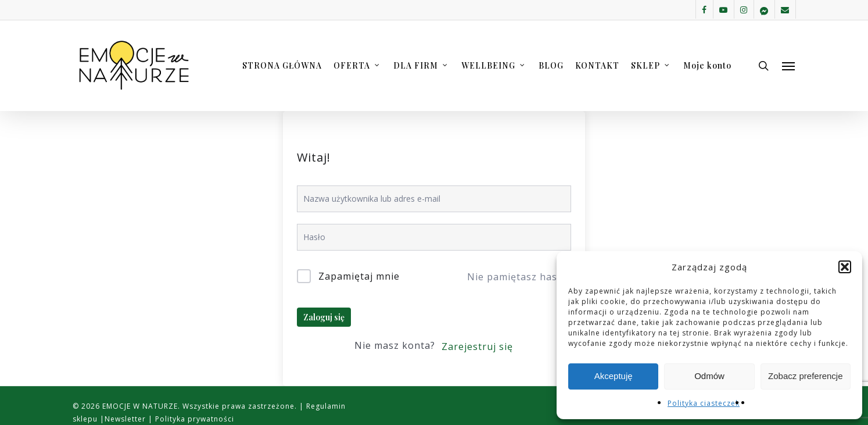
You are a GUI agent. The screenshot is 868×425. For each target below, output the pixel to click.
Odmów (709, 376)
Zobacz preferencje (805, 376)
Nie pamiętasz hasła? (519, 277)
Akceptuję (614, 376)
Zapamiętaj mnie (359, 276)
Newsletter (126, 419)
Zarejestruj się (477, 347)
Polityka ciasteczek (704, 403)
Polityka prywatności (193, 419)
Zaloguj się (324, 317)
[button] (845, 267)
